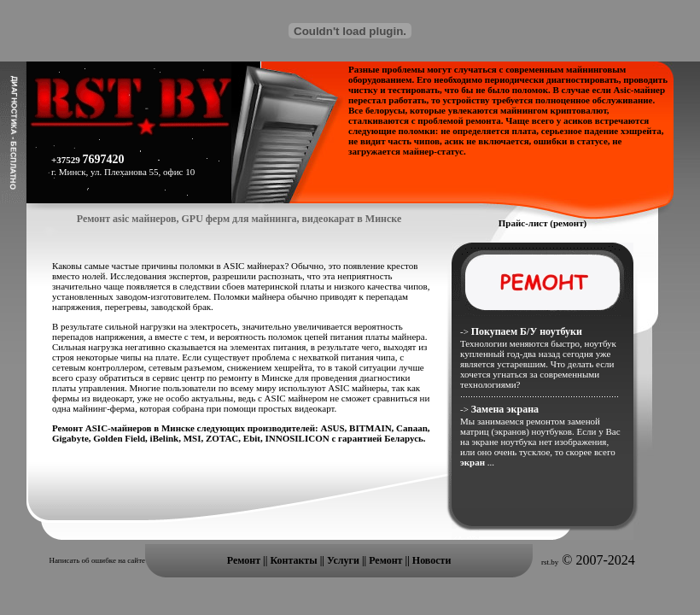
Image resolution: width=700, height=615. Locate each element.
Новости (432, 560)
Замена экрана (505, 409)
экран (474, 462)
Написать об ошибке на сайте (97, 560)
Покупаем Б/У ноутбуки (527, 331)
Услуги (344, 560)
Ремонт (244, 560)
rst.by (550, 562)
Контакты (295, 560)
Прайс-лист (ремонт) (543, 223)
